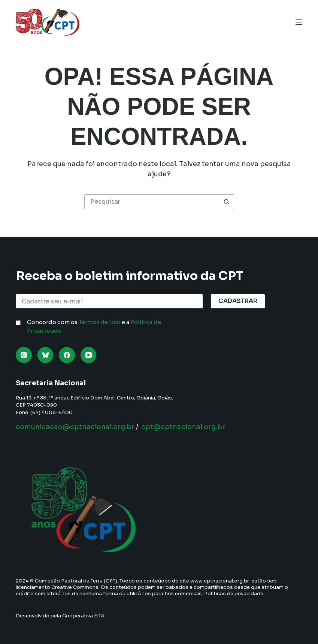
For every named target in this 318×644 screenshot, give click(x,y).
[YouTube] (89, 355)
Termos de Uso (100, 322)
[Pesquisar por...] (152, 202)
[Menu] (299, 22)
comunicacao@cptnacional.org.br (75, 427)
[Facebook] (67, 355)
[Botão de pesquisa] (227, 202)
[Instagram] (24, 355)
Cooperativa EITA (83, 616)
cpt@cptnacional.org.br (183, 427)
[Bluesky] (46, 355)
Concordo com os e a (94, 326)
